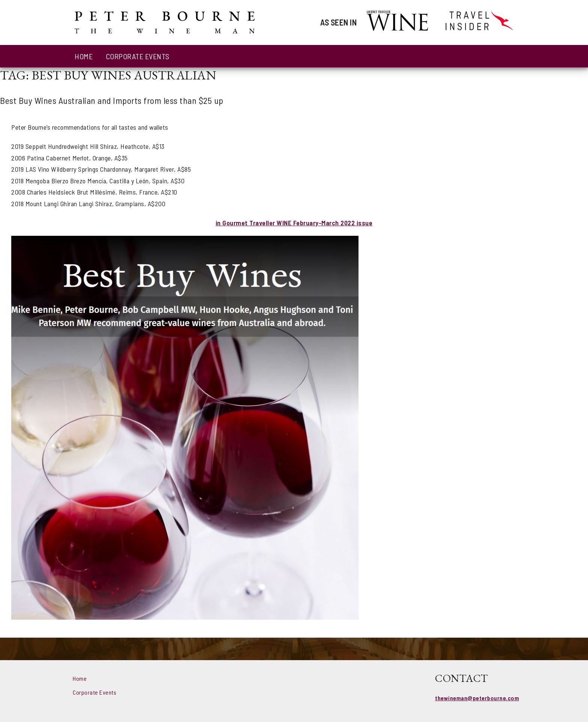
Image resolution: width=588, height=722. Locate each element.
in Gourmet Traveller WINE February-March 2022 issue (294, 223)
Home (84, 56)
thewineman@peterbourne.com (477, 698)
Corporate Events (138, 56)
